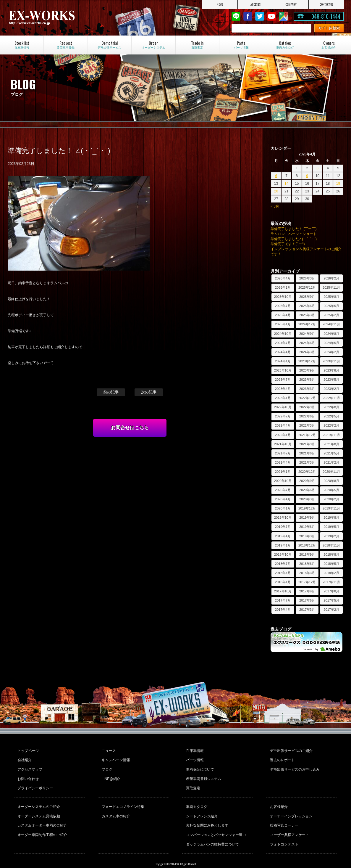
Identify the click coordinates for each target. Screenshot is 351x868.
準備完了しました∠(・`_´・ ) (294, 239)
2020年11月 (331, 472)
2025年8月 (331, 297)
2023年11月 (331, 361)
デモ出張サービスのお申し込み (294, 766)
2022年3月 (307, 425)
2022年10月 (283, 407)
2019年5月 (331, 527)
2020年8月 (331, 481)
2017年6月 (307, 600)
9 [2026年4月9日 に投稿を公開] (307, 176)
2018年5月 (331, 564)
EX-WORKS (58, 18)
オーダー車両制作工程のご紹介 (42, 823)
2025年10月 (283, 297)
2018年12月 (307, 545)
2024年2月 (331, 352)
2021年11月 (331, 435)
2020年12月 (307, 472)
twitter (260, 16)
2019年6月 (307, 527)
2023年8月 (331, 370)
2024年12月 (307, 324)
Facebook (248, 16)
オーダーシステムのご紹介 (38, 799)
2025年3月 (307, 315)
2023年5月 (331, 380)
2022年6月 (307, 416)
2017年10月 (283, 591)
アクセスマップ (29, 766)
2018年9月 (307, 554)
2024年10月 (283, 334)
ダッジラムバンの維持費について (212, 831)
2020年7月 (283, 490)
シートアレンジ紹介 (201, 807)
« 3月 (275, 206)
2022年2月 (331, 425)
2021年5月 (331, 453)
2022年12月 (307, 398)
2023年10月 (283, 370)
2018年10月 (283, 554)
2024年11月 (331, 324)
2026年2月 (331, 278)
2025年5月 (331, 306)
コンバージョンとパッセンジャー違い (215, 823)
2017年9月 (307, 591)
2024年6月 (307, 343)
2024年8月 (331, 334)
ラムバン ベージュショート (294, 234)
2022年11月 (331, 398)
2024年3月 (307, 352)
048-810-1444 (326, 16)
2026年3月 (307, 278)
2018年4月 (283, 573)
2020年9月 (307, 481)
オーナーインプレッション (291, 807)
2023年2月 (331, 389)
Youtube (271, 16)
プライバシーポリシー (35, 782)
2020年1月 (283, 508)
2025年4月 (283, 315)
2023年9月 (307, 370)
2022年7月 (283, 416)
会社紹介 (24, 758)
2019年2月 (331, 536)
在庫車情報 (194, 750)
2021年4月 (283, 462)
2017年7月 (283, 600)
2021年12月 (307, 435)
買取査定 (192, 782)
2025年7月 (283, 306)
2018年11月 (331, 545)
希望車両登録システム (203, 774)
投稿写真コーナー (284, 815)
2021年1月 (283, 472)
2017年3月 (307, 610)
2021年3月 (307, 462)
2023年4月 (283, 389)
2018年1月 (283, 582)
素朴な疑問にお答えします (206, 815)
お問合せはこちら (130, 428)
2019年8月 (331, 517)
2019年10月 (283, 517)
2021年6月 (307, 453)
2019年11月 (331, 508)
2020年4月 (283, 499)
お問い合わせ (28, 774)
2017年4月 (283, 610)
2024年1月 (283, 361)
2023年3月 (307, 389)
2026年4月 (283, 278)
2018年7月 (283, 564)
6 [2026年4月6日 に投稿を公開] (276, 176)
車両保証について (199, 766)
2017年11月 (331, 582)
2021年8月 (331, 444)
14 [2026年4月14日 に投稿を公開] (286, 184)
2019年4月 (283, 536)
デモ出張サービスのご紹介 (291, 750)
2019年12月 (307, 508)
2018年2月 (331, 573)
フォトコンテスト (284, 831)
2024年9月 (307, 334)
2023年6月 (307, 380)
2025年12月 (307, 287)
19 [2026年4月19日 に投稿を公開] (338, 184)
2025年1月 (283, 324)
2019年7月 (283, 527)
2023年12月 (307, 361)
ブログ (106, 766)
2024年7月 (283, 343)
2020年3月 (307, 499)
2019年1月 (283, 545)
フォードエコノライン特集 (122, 799)
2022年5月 (331, 416)
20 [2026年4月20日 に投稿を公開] (276, 191)
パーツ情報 (194, 758)
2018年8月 (331, 554)
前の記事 (111, 392)
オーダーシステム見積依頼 (38, 807)
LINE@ (236, 16)
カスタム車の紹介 (115, 807)
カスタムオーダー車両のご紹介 (42, 815)
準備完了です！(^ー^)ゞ (289, 244)
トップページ (28, 750)
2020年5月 (331, 490)
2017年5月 (331, 600)
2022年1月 (283, 435)
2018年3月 (307, 573)
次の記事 (149, 392)
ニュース (108, 750)
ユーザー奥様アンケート (289, 823)
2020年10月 (283, 481)
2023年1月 (283, 398)
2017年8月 (331, 591)
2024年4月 (283, 352)
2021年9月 (307, 444)
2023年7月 (283, 380)
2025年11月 (331, 287)
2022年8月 (331, 407)
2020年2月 (331, 499)
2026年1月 (283, 287)
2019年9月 (307, 517)
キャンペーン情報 (115, 758)
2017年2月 (331, 610)
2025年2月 (331, 315)
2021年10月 (283, 444)
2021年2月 (331, 462)
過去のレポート (282, 758)
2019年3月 (307, 536)
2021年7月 (283, 453)
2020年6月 (307, 490)
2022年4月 (283, 425)
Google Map (283, 16)
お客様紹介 (278, 799)
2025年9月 (307, 297)
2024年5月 (331, 343)
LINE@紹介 (110, 774)
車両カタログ (196, 799)
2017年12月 (307, 582)
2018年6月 (307, 564)
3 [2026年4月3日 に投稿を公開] (317, 168)
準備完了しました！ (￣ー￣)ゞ (295, 229)
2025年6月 (307, 306)
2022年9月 (307, 407)
